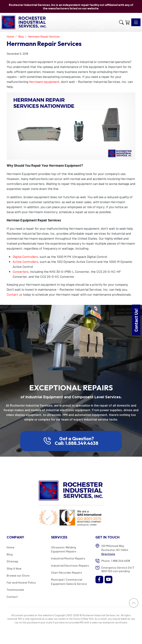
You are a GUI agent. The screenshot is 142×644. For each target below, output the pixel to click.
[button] (121, 22)
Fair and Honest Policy (21, 582)
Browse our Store (18, 575)
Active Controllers (25, 262)
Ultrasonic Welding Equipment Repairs (64, 549)
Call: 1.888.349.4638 (77, 443)
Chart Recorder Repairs (66, 572)
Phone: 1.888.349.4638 (116, 561)
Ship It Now (14, 568)
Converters (21, 272)
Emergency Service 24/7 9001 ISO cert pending (118, 569)
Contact (12, 597)
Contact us (14, 294)
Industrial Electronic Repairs (70, 565)
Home (11, 547)
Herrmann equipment (44, 82)
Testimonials (15, 590)
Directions (108, 554)
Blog (10, 554)
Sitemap (12, 561)
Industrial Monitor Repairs (68, 558)
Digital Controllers (25, 257)
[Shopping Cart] (127, 22)
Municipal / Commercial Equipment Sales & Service (69, 581)
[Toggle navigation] (136, 22)
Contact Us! (136, 320)
